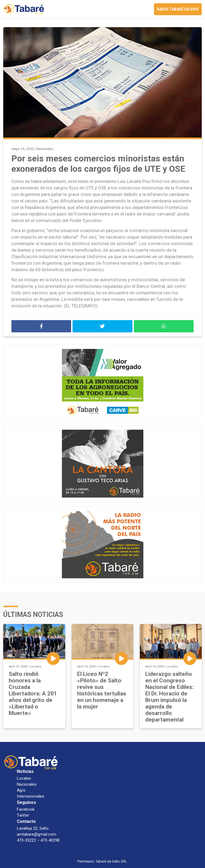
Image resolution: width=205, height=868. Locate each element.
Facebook (26, 809)
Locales (35, 666)
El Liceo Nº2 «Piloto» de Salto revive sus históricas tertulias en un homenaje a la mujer (102, 690)
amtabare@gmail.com (37, 834)
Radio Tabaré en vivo (178, 9)
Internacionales (31, 796)
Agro (21, 790)
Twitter (23, 815)
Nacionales (45, 149)
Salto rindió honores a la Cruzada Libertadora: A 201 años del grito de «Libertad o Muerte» (33, 694)
